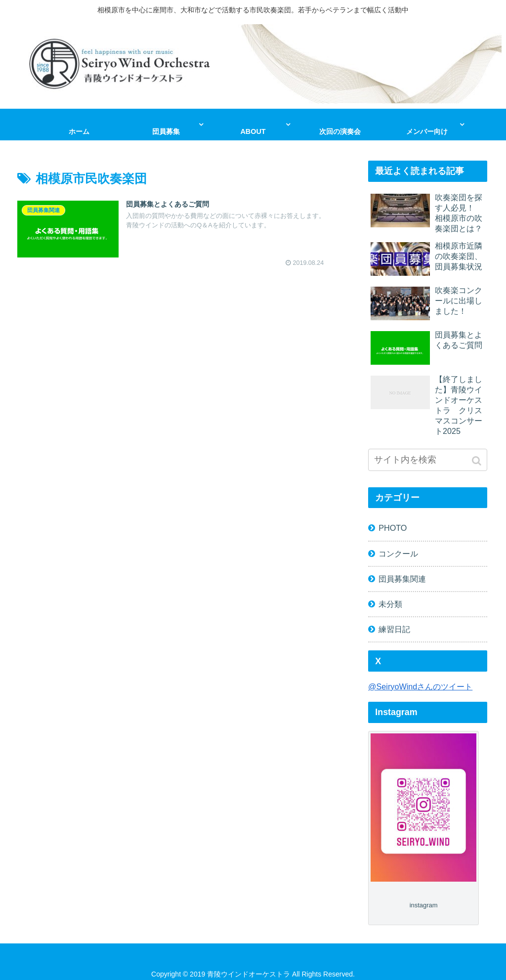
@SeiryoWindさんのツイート (420, 686)
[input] (427, 460)
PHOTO (393, 528)
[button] (478, 461)
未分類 (390, 603)
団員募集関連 (402, 578)
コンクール (398, 553)
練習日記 (394, 629)
